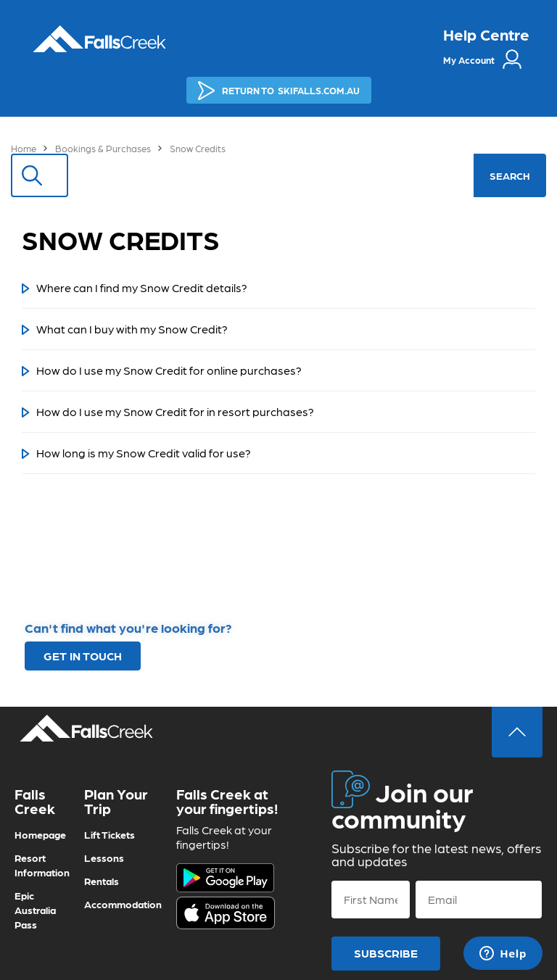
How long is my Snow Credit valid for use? (144, 453)
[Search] (261, 175)
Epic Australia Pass (35, 910)
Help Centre (486, 34)
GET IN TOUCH (83, 656)
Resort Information (42, 865)
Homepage (40, 834)
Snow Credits (198, 148)
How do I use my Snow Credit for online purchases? (169, 370)
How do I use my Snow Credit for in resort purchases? (175, 411)
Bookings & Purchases (103, 148)
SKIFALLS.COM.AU (279, 91)
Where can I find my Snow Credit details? (142, 287)
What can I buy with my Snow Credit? (132, 329)
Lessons (104, 857)
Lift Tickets (110, 834)
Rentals (102, 881)
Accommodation (123, 904)
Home (24, 148)
